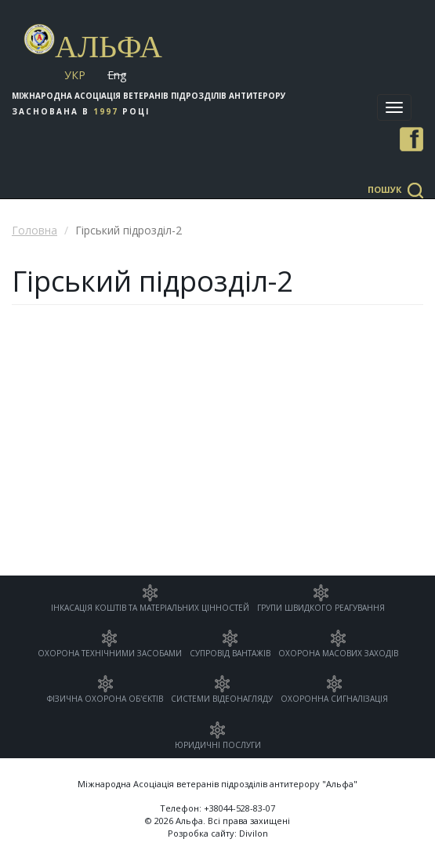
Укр (75, 75)
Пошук (384, 189)
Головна (34, 230)
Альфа (109, 47)
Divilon (254, 833)
